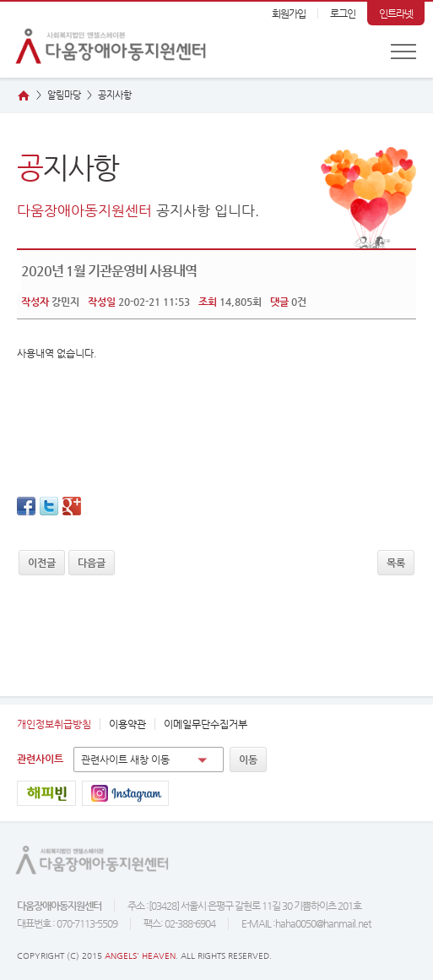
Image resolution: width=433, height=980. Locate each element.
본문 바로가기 (0, 2)
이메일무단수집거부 (206, 724)
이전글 (42, 563)
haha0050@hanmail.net (323, 923)
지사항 (115, 95)
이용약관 (127, 724)
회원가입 (289, 14)
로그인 (343, 14)
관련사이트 (40, 759)
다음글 (92, 563)
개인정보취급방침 (54, 724)
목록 (396, 563)
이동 (248, 759)
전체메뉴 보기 (403, 52)
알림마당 (64, 95)
